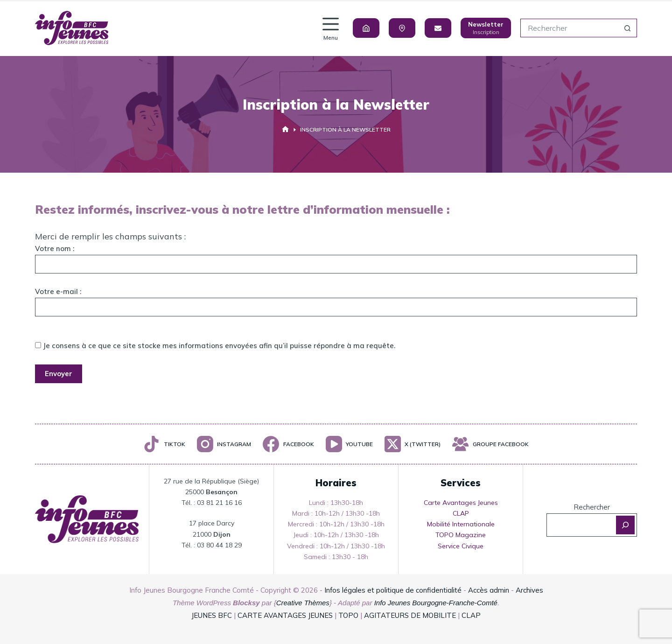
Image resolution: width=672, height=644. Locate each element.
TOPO (348, 615)
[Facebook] (288, 444)
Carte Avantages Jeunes (461, 503)
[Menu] (331, 28)
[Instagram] (224, 444)
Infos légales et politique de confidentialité (393, 590)
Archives (529, 590)
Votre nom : (336, 256)
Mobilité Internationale (461, 524)
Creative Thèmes (303, 603)
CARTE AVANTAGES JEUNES (284, 615)
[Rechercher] (625, 525)
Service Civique (461, 546)
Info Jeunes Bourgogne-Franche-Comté (436, 603)
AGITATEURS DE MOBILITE (410, 615)
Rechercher (592, 507)
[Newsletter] (486, 28)
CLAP (461, 513)
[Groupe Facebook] (490, 444)
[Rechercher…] (569, 28)
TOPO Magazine (461, 535)
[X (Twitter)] (413, 444)
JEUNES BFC (212, 615)
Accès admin (489, 590)
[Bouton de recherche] (628, 28)
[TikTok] (164, 444)
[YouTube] (349, 444)
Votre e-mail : (336, 299)
